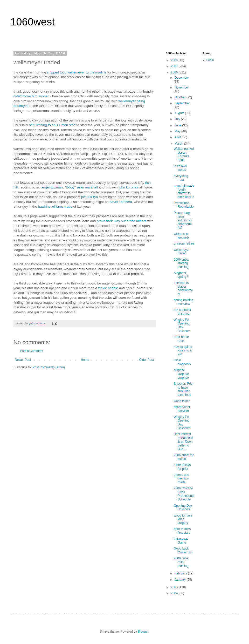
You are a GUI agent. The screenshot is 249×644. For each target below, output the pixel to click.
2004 (175, 593)
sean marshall (87, 187)
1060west (33, 22)
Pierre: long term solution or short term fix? (183, 220)
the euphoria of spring (182, 312)
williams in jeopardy (182, 236)
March (179, 144)
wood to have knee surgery (183, 519)
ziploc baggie (108, 288)
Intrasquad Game (181, 540)
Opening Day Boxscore (183, 507)
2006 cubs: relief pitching (181, 562)
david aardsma (121, 202)
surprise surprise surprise (181, 374)
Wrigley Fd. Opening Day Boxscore (182, 325)
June (178, 125)
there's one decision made (181, 479)
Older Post (146, 360)
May (178, 131)
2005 (175, 587)
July (178, 119)
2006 (175, 72)
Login (210, 60)
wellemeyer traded (182, 252)
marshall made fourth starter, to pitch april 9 (184, 191)
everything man (181, 178)
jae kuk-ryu (90, 197)
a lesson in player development (183, 289)
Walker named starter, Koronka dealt (184, 154)
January (181, 580)
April (178, 137)
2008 (175, 60)
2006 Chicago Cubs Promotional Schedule (184, 494)
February (181, 573)
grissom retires (184, 243)
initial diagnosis (182, 362)
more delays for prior (182, 467)
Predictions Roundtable (184, 205)
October (181, 97)
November (182, 87)
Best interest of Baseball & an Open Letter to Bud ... (183, 442)
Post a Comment (32, 351)
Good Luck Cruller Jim (183, 550)
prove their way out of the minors (122, 221)
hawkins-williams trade (55, 206)
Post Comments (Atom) (49, 367)
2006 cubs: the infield (184, 457)
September (182, 103)
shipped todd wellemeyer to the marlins (77, 72)
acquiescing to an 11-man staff (52, 125)
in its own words (180, 168)
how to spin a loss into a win (183, 351)
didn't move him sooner (31, 96)
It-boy (70, 187)
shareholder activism (182, 409)
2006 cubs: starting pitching (181, 263)
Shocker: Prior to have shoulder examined (184, 389)
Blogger (143, 632)
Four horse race (181, 339)
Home (85, 360)
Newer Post (23, 360)
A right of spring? (181, 275)
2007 (175, 66)
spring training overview (184, 302)
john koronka (128, 187)
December (182, 78)
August (180, 113)
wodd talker (182, 401)
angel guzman (52, 187)
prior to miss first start (182, 531)
